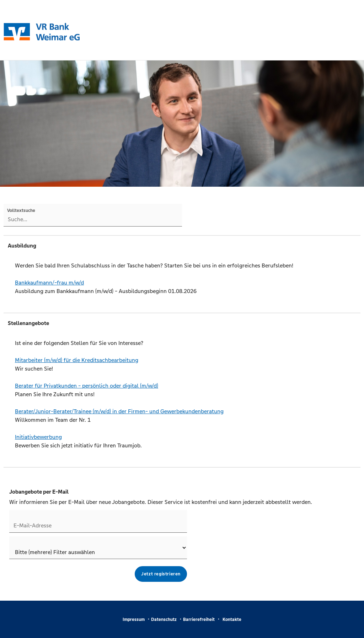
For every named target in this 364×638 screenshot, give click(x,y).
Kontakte (232, 620)
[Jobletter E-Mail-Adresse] (98, 521)
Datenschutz (164, 620)
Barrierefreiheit (199, 620)
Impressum (134, 620)
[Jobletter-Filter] (98, 548)
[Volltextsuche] (93, 215)
